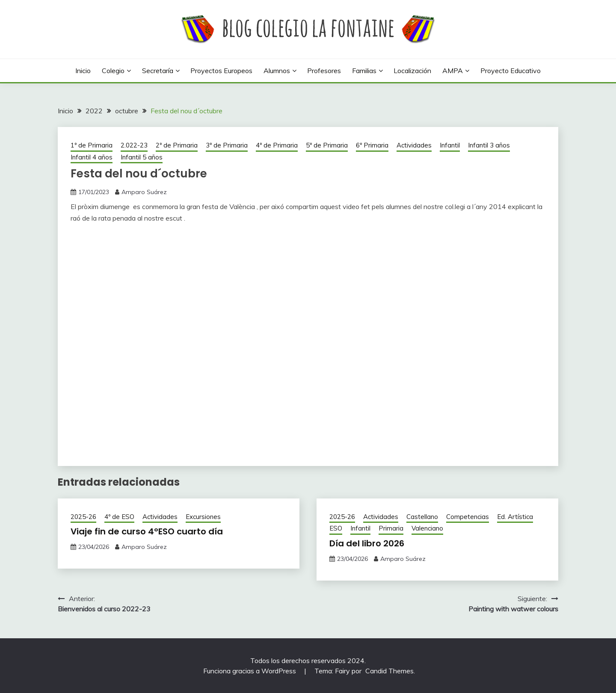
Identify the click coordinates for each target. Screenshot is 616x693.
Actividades (414, 145)
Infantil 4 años (92, 157)
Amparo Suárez (144, 192)
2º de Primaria (177, 145)
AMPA (453, 71)
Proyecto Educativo (511, 71)
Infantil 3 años (489, 145)
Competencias (468, 517)
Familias (364, 71)
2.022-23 (134, 145)
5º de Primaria (327, 145)
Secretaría (158, 71)
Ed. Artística (515, 517)
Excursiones (203, 517)
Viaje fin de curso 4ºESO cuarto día (147, 531)
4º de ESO (119, 517)
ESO (336, 528)
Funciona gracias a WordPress (250, 671)
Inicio (83, 71)
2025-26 (83, 517)
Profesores (324, 71)
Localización (412, 71)
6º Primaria (372, 145)
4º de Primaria (277, 145)
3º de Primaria (227, 145)
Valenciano (427, 528)
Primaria (391, 528)
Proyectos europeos (221, 71)
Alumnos (277, 71)
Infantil (450, 145)
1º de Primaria (92, 145)
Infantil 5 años (142, 157)
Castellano (422, 517)
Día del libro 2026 (367, 543)
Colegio (113, 71)
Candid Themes (389, 671)
